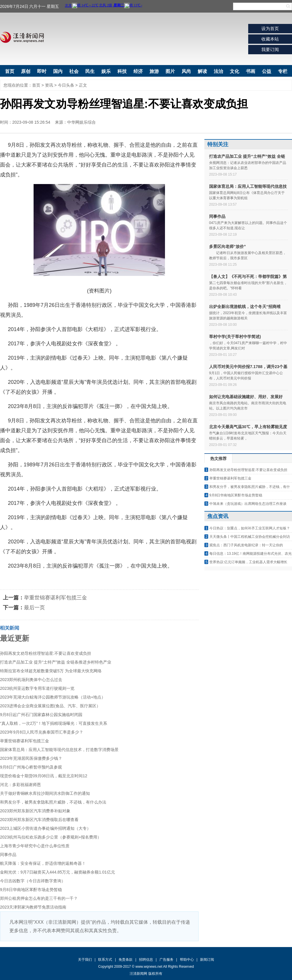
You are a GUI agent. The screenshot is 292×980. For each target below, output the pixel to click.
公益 (267, 71)
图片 (170, 71)
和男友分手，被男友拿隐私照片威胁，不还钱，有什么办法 (53, 802)
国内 (58, 71)
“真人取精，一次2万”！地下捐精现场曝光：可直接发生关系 (54, 723)
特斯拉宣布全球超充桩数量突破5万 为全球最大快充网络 (51, 671)
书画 (251, 71)
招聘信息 (146, 960)
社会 (74, 71)
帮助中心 (187, 960)
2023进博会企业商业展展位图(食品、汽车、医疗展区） (50, 706)
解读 (202, 71)
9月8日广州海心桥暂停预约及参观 (31, 767)
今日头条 (66, 85)
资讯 (49, 85)
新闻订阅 (207, 960)
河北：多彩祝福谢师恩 (20, 785)
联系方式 (105, 960)
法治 (218, 71)
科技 (122, 71)
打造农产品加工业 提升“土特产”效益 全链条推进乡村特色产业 (56, 662)
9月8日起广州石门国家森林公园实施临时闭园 (41, 715)
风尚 (186, 71)
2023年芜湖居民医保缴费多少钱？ (31, 758)
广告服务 (166, 960)
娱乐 (106, 71)
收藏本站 (270, 39)
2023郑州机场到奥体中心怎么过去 (31, 680)
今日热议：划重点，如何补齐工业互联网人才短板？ (250, 528)
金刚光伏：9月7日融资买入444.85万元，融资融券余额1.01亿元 (58, 872)
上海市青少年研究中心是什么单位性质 (35, 846)
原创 (26, 71)
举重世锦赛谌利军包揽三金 (55, 598)
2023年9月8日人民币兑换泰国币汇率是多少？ (42, 732)
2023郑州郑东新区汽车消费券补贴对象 (35, 811)
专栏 (283, 71)
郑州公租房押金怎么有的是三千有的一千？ (39, 898)
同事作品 (8, 855)
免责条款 (126, 960)
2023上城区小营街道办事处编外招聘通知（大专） (45, 828)
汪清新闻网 (22, 37)
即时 (42, 71)
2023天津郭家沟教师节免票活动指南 (33, 907)
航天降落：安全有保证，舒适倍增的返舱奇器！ (43, 863)
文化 (234, 71)
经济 (138, 71)
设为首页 (270, 28)
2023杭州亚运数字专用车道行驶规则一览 (37, 688)
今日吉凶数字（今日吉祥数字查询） (33, 881)
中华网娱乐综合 (81, 122)
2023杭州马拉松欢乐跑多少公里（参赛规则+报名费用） (51, 837)
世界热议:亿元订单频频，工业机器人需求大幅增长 (248, 562)
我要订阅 (270, 49)
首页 (10, 71)
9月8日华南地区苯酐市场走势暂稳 (31, 890)
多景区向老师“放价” (227, 246)
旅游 (154, 71)
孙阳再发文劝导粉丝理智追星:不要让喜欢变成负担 (46, 653)
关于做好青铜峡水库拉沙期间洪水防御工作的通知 (45, 793)
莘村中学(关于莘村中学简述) (235, 337)
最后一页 (34, 608)
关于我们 (85, 960)
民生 (90, 71)
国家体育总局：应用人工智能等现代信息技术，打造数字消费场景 (59, 750)
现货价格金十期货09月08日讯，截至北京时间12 (44, 776)
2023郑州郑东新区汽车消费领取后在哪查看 (39, 820)
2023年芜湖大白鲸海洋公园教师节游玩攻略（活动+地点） (53, 697)
